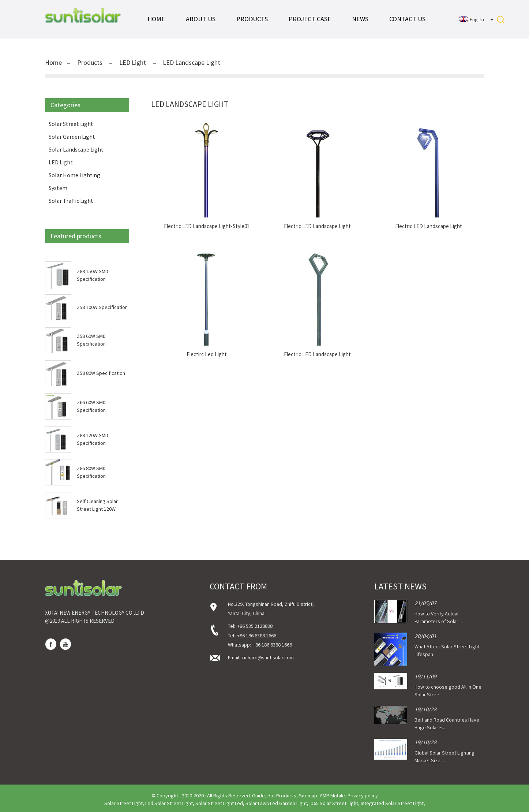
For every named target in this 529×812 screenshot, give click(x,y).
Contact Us (407, 19)
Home (156, 19)
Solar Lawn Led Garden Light (276, 803)
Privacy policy (363, 796)
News (360, 19)
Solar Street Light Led (219, 803)
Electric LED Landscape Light (317, 226)
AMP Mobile (332, 796)
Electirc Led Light (207, 354)
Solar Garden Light (72, 137)
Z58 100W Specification (102, 307)
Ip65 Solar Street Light (334, 803)
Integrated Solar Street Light (392, 803)
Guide (258, 796)
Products (252, 19)
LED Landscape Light (192, 62)
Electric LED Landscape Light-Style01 (207, 226)
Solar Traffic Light (71, 201)
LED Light (133, 62)
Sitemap (308, 796)
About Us (201, 19)
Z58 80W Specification (101, 373)
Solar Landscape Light (76, 149)
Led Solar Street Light (169, 803)
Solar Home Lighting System (74, 181)
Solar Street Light (71, 124)
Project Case (310, 19)
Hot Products (282, 796)
